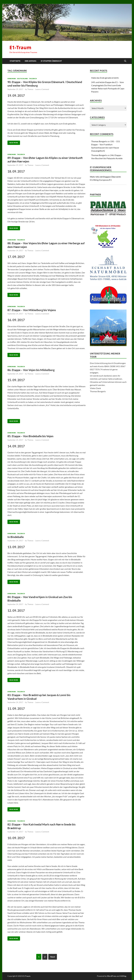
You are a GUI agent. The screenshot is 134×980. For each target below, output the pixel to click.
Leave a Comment (42, 89)
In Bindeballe (16, 537)
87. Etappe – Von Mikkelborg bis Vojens (32, 310)
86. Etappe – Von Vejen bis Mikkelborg (31, 370)
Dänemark (12, 79)
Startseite (15, 61)
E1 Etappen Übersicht (51, 61)
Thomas (30, 89)
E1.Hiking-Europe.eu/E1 (101, 180)
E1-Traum (20, 47)
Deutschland (22, 79)
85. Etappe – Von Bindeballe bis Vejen (30, 436)
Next (53, 957)
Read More (13, 142)
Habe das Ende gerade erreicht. (105, 78)
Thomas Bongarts (99, 141)
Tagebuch (33, 79)
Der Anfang (31, 61)
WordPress (112, 976)
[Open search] (125, 61)
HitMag (123, 976)
